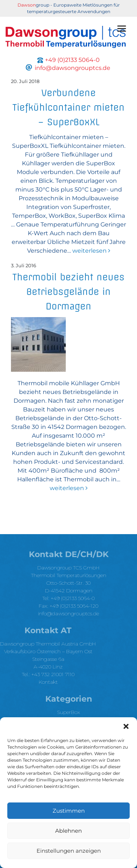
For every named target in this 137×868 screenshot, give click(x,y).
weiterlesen (91, 251)
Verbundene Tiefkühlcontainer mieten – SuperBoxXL (68, 107)
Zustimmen (69, 811)
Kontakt (48, 682)
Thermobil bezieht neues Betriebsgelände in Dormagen (68, 292)
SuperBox (68, 712)
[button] (126, 726)
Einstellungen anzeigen (69, 851)
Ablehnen (68, 831)
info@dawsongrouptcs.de (68, 613)
